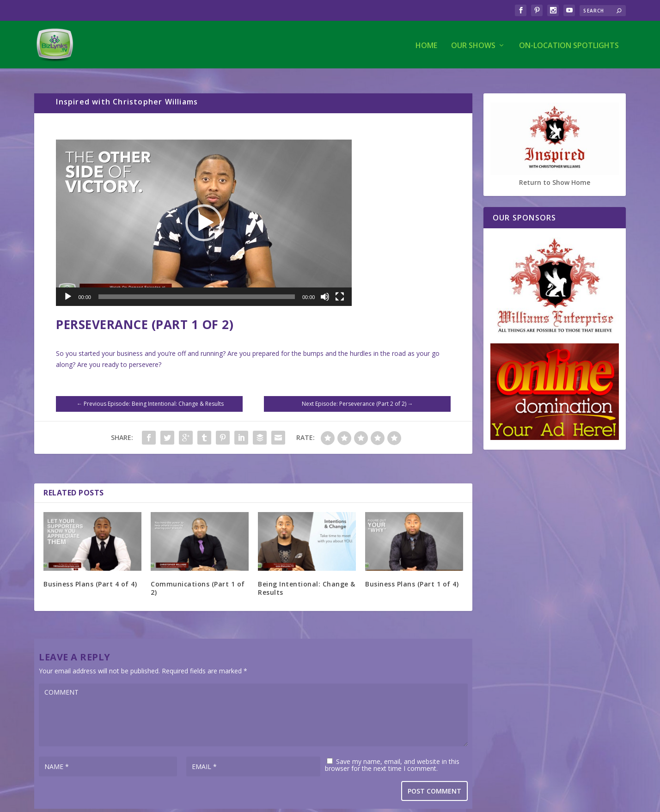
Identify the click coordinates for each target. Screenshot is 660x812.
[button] (204, 215)
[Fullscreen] (340, 289)
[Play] (68, 289)
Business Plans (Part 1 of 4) (412, 577)
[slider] (197, 289)
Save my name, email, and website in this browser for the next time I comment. (392, 757)
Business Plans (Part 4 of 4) (90, 577)
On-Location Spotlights (569, 45)
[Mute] (325, 289)
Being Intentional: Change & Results (307, 581)
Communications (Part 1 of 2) (198, 581)
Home (426, 45)
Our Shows (473, 45)
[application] (204, 215)
